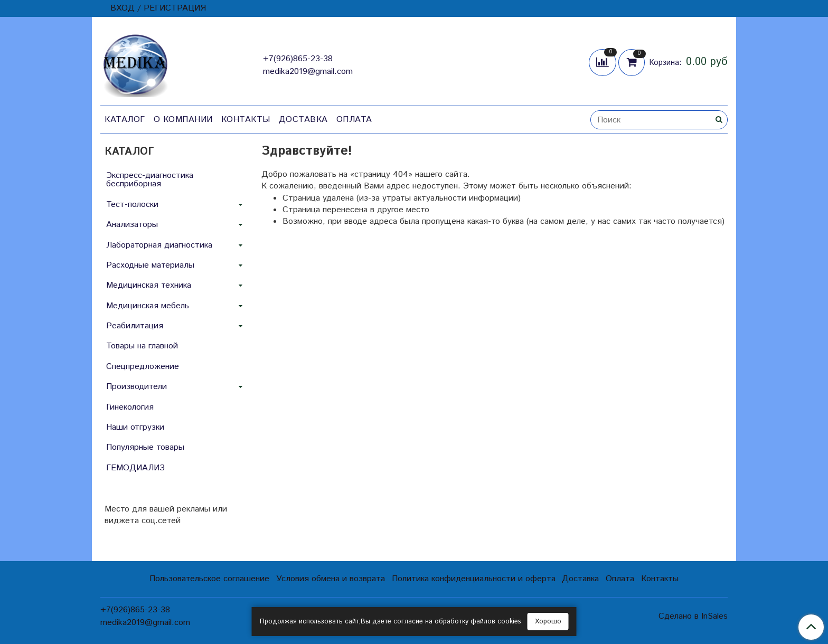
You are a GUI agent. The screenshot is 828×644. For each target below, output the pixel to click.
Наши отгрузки (135, 427)
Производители (137, 387)
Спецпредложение (143, 367)
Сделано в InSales (693, 617)
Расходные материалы (150, 265)
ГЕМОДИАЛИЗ (135, 468)
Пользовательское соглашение (209, 579)
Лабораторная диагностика (159, 245)
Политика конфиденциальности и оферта (474, 579)
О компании (183, 120)
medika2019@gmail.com (308, 72)
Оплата (354, 120)
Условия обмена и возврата (331, 579)
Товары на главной (142, 346)
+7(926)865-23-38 (298, 59)
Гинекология (130, 407)
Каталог (125, 120)
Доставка (303, 120)
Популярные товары (145, 447)
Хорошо (548, 622)
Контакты (246, 120)
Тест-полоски (132, 205)
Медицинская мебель (148, 306)
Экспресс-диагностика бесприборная (150, 180)
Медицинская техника (149, 285)
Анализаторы (132, 225)
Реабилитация (135, 326)
